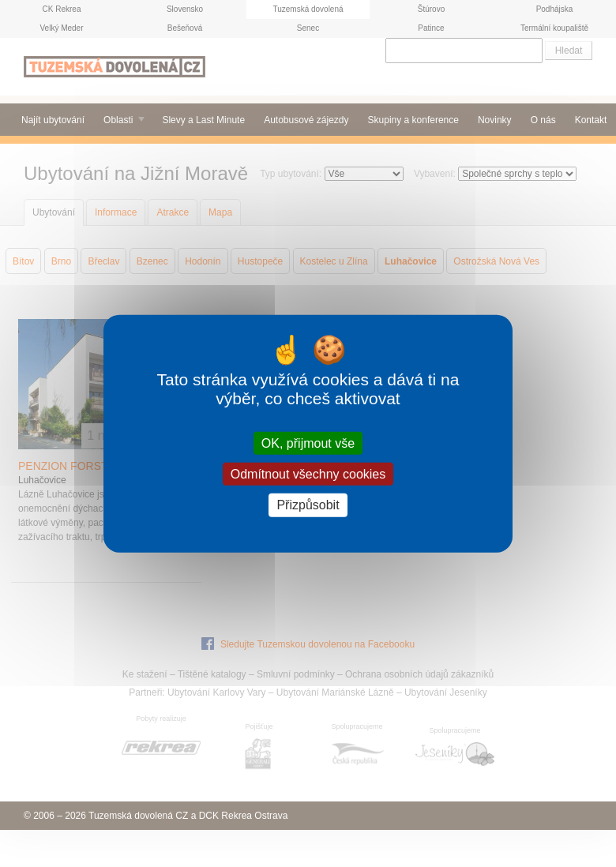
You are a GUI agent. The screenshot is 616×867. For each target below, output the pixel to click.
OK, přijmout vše (308, 443)
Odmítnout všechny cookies (308, 474)
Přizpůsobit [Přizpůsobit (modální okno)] (308, 505)
